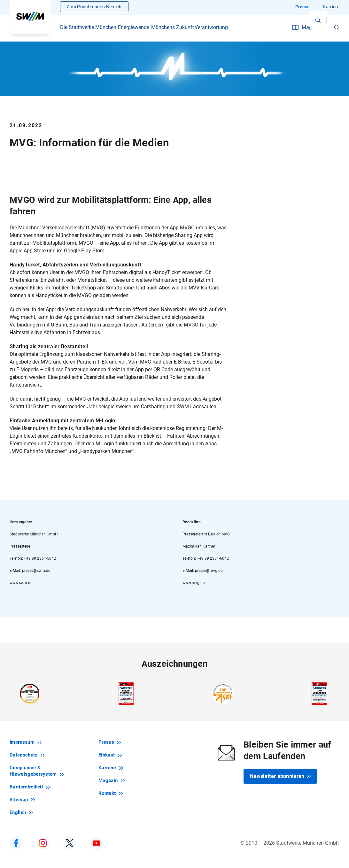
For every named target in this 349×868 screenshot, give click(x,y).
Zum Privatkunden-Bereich (94, 8)
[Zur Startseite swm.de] (30, 18)
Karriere (331, 8)
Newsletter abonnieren (281, 776)
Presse (303, 8)
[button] (337, 29)
